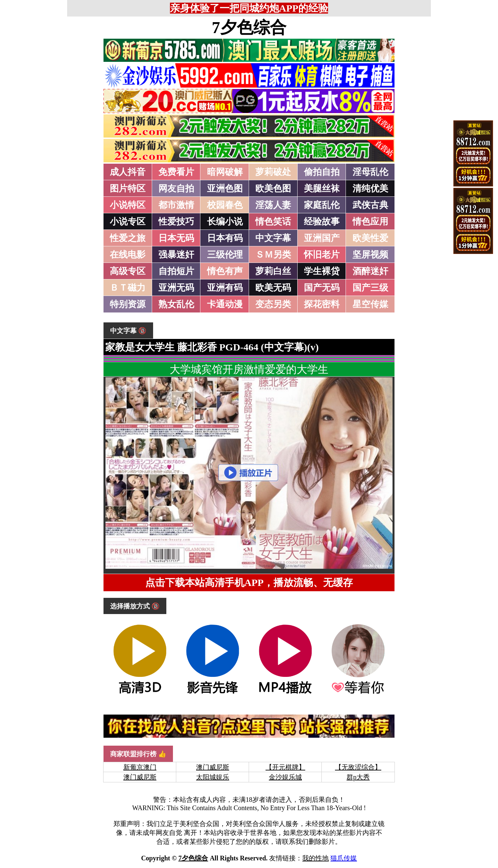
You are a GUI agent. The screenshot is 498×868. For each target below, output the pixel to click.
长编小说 (225, 222)
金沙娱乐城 (285, 777)
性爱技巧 (176, 222)
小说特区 (128, 205)
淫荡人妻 (273, 205)
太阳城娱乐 (213, 777)
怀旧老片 (322, 255)
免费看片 (176, 172)
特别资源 (128, 304)
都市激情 (176, 205)
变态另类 (273, 304)
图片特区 (128, 188)
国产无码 (322, 288)
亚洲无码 (176, 288)
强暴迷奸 (176, 255)
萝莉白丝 (273, 271)
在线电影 (128, 255)
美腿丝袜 (322, 188)
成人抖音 (128, 172)
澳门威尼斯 (213, 767)
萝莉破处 (273, 172)
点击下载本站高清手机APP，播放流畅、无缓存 (249, 582)
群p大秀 (358, 777)
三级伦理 (225, 255)
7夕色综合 (249, 27)
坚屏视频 (370, 255)
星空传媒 (370, 304)
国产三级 (370, 288)
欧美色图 (273, 188)
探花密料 (322, 304)
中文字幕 (273, 238)
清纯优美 (370, 188)
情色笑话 (273, 222)
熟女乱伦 (176, 304)
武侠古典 (370, 205)
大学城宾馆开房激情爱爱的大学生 (249, 369)
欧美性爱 (370, 238)
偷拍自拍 (322, 172)
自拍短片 (176, 271)
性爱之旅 (128, 238)
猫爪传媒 (344, 858)
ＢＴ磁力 (128, 288)
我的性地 (315, 858)
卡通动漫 (225, 304)
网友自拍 (176, 188)
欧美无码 (273, 288)
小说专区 (128, 222)
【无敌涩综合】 (358, 767)
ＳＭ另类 (273, 255)
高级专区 (128, 271)
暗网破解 (225, 172)
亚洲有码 (225, 288)
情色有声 (225, 271)
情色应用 (370, 222)
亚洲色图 (225, 188)
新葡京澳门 (140, 767)
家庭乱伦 (322, 205)
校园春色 (225, 205)
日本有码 (225, 238)
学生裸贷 (322, 271)
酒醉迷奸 (370, 271)
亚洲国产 (322, 238)
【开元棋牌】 (285, 767)
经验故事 (322, 222)
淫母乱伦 (370, 172)
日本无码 (176, 238)
